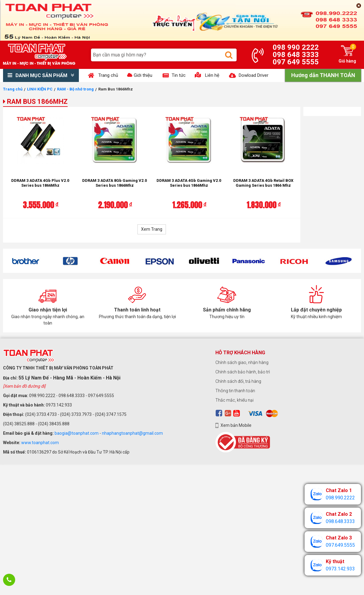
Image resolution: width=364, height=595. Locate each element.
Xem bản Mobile (236, 425)
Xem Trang (152, 229)
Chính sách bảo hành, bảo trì (243, 372)
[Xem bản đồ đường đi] (24, 386)
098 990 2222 (296, 47)
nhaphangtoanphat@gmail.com (132, 433)
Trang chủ (13, 89)
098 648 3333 (296, 55)
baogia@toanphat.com (77, 433)
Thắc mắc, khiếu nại (234, 400)
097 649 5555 (296, 62)
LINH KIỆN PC (40, 89)
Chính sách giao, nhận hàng (242, 362)
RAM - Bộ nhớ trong (75, 89)
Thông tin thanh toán (235, 391)
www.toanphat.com (40, 443)
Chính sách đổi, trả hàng (238, 381)
